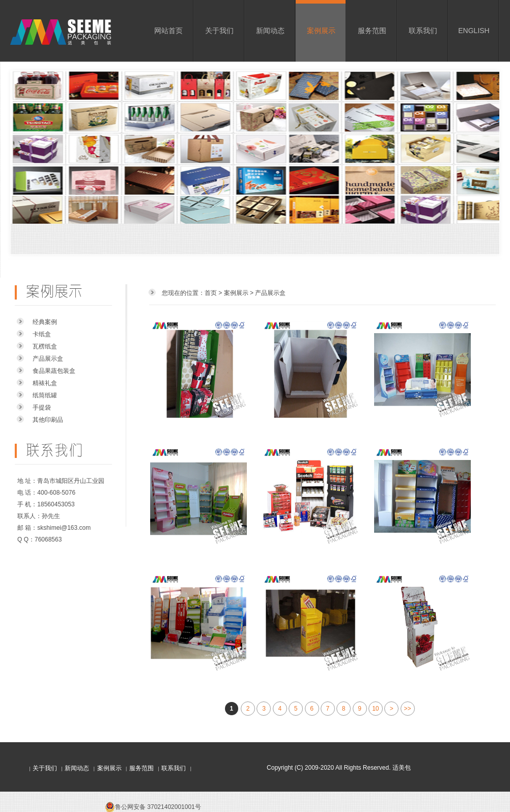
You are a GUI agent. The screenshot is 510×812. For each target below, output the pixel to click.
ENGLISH (474, 31)
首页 (211, 293)
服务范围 (372, 31)
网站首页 (168, 31)
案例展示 (321, 31)
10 (375, 709)
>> (408, 709)
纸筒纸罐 (45, 395)
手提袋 (42, 408)
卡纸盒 (42, 334)
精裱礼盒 (45, 383)
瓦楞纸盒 (45, 346)
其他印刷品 (48, 420)
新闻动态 (270, 31)
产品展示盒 (48, 359)
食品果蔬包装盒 (54, 371)
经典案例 (45, 322)
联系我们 (423, 31)
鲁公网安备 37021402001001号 (158, 807)
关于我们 (219, 31)
